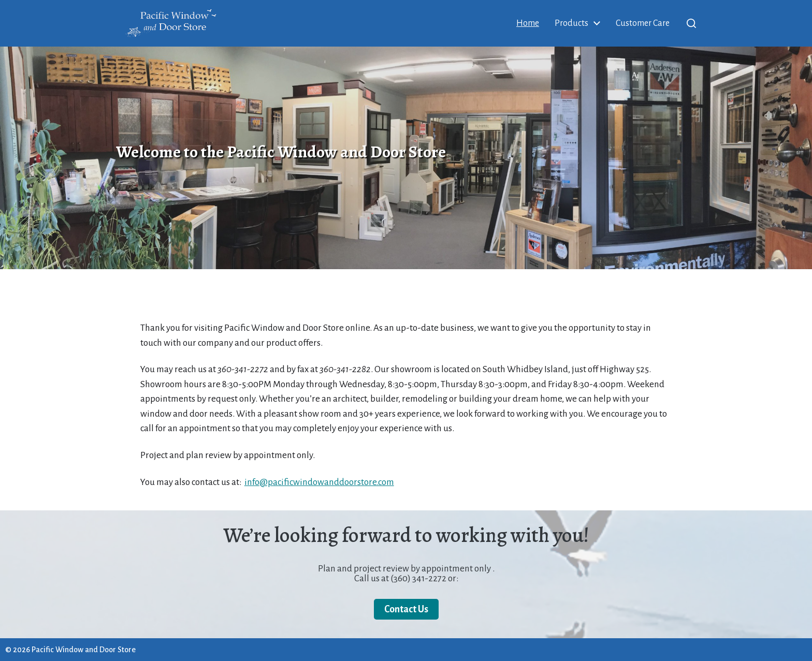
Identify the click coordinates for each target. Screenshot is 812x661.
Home (528, 23)
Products (571, 23)
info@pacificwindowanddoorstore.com (319, 482)
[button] (691, 23)
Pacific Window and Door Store (84, 650)
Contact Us (406, 609)
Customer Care (643, 23)
